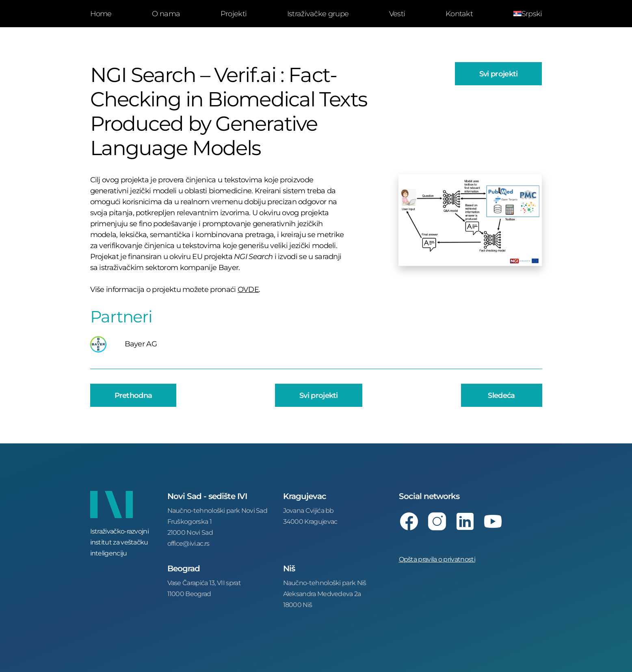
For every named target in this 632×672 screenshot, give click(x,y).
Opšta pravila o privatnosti (437, 559)
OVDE (248, 289)
